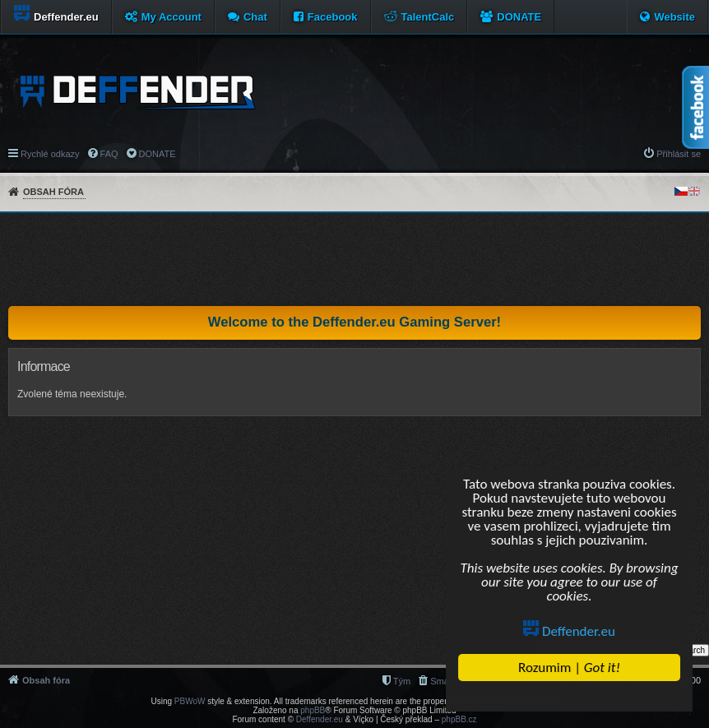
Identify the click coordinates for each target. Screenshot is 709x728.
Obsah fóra (53, 192)
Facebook (333, 17)
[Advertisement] (354, 259)
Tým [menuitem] (402, 681)
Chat (255, 17)
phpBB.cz (459, 719)
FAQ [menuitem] (109, 154)
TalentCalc (428, 17)
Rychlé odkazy (50, 154)
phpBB (313, 710)
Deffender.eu (570, 631)
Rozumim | (569, 668)
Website (674, 17)
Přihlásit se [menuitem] (679, 154)
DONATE (519, 17)
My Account (171, 17)
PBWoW (190, 701)
